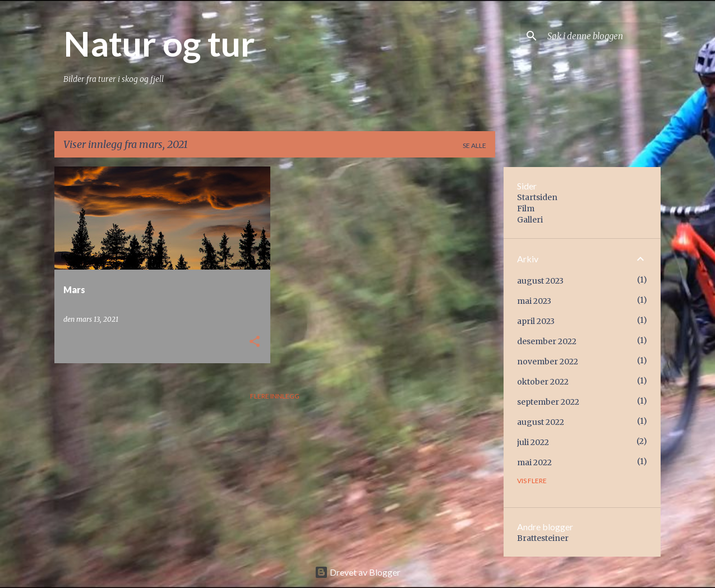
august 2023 (540, 281)
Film (526, 209)
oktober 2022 (543, 382)
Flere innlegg (275, 396)
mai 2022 (534, 462)
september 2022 (548, 402)
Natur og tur (159, 43)
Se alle (474, 145)
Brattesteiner (543, 538)
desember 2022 (547, 341)
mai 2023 (534, 301)
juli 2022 (533, 442)
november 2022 (548, 362)
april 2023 (536, 321)
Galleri (530, 220)
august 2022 (541, 422)
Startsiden (537, 197)
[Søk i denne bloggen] (602, 36)
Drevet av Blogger (357, 572)
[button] (255, 342)
